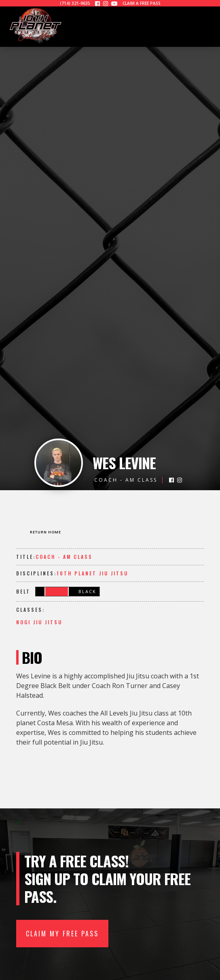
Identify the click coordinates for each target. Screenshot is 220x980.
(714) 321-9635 (75, 3)
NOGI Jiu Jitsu (39, 622)
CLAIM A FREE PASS (142, 3)
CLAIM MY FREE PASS (62, 934)
